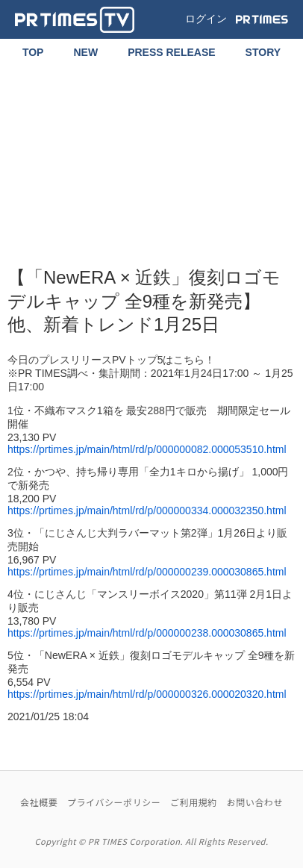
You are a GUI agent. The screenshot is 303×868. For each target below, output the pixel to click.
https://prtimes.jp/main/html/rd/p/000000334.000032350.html (147, 511)
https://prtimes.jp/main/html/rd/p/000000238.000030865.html (147, 633)
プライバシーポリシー (114, 802)
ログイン (206, 19)
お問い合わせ (255, 802)
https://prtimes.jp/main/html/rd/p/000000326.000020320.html (147, 694)
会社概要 (39, 802)
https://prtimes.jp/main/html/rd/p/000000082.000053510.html (147, 449)
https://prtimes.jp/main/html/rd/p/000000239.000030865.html (147, 572)
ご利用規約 (194, 802)
